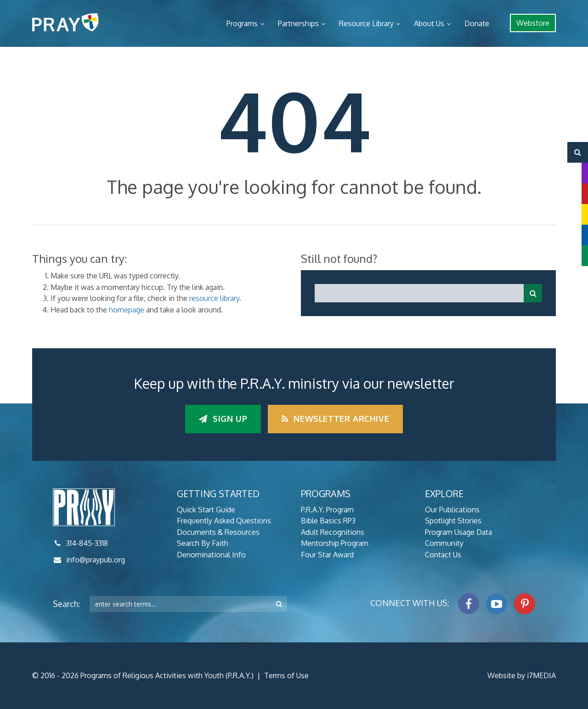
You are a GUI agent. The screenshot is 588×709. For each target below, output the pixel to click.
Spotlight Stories (453, 521)
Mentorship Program (335, 543)
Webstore (533, 23)
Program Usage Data (458, 532)
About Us (429, 23)
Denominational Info (211, 555)
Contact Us (443, 555)
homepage (127, 310)
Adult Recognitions (333, 532)
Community (444, 543)
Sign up (223, 419)
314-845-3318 (87, 543)
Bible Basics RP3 (328, 521)
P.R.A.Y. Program (327, 510)
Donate (477, 23)
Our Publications (452, 510)
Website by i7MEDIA (522, 675)
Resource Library (366, 23)
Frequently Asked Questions (224, 521)
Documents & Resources (218, 532)
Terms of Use (286, 675)
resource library (214, 298)
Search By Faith (203, 543)
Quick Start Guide (206, 510)
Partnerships (298, 23)
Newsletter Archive (335, 419)
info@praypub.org (96, 560)
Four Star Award (327, 555)
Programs (242, 23)
